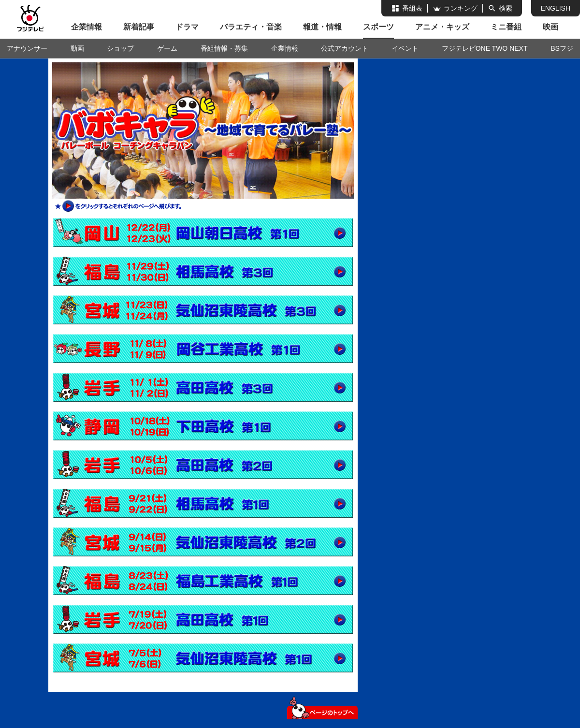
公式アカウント (345, 48)
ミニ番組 (506, 27)
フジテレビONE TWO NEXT (485, 48)
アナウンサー (27, 48)
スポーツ (378, 27)
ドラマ (187, 27)
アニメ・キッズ (442, 27)
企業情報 (87, 27)
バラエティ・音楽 (251, 27)
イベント (405, 48)
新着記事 (139, 27)
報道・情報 (322, 27)
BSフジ (562, 48)
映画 (551, 27)
